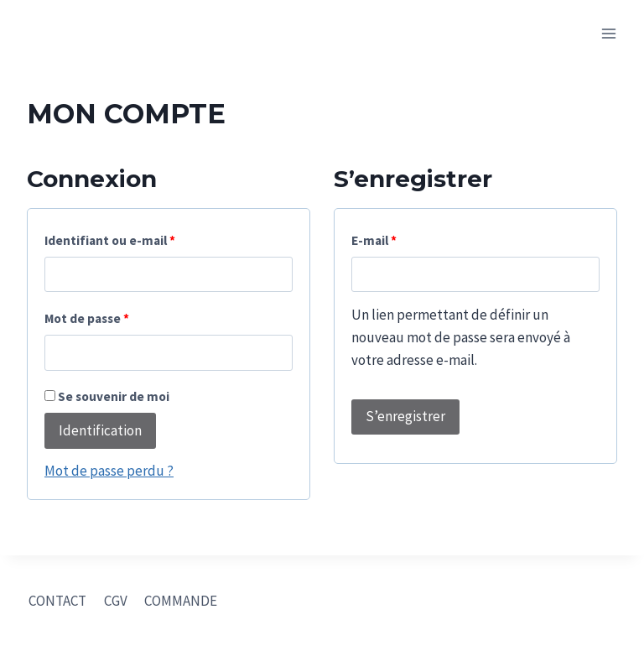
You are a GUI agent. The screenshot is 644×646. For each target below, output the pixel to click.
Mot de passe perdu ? (109, 471)
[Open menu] (608, 33)
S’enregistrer (405, 416)
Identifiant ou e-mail (110, 240)
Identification (100, 430)
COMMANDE (181, 601)
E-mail (374, 240)
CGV (116, 601)
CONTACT (57, 601)
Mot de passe (87, 318)
